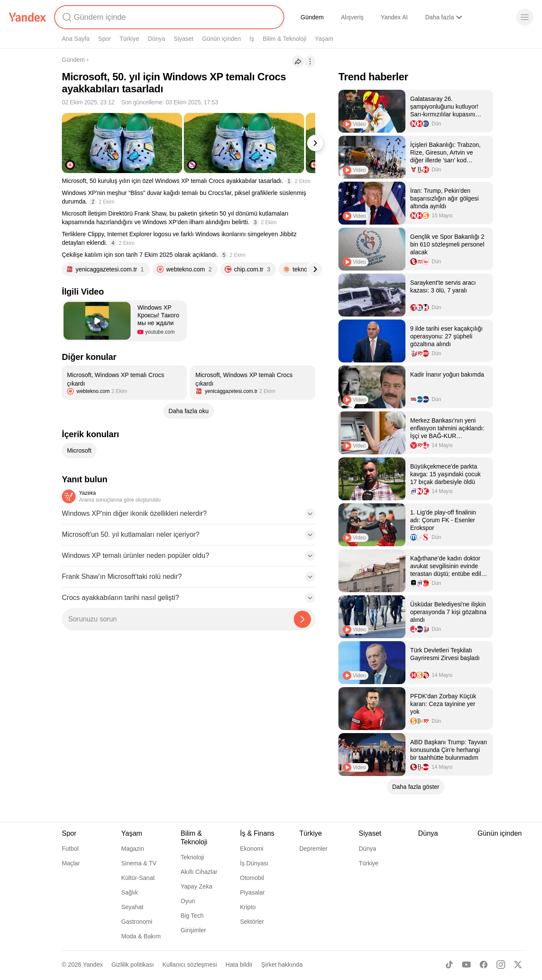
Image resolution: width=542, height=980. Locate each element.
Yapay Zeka (197, 886)
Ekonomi (252, 849)
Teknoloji (192, 857)
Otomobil (252, 878)
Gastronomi (137, 922)
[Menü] (525, 17)
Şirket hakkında (282, 965)
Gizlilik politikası (132, 965)
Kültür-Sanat (138, 878)
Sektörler (252, 922)
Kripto (248, 907)
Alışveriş (352, 17)
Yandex (93, 965)
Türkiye (129, 39)
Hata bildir (239, 965)
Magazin (132, 849)
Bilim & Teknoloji (285, 39)
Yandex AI (394, 17)
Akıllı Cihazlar (199, 872)
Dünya (156, 39)
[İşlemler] (310, 61)
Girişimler (193, 930)
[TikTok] (449, 965)
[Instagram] (501, 965)
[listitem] (124, 383)
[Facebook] (484, 965)
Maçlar (71, 863)
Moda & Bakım (141, 936)
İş (252, 39)
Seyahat (132, 907)
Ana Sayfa (76, 39)
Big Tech (192, 916)
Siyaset (184, 39)
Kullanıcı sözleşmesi (190, 965)
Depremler (313, 849)
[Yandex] (27, 17)
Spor (105, 39)
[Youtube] (466, 965)
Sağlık (129, 892)
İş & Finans (257, 833)
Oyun (188, 901)
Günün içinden (221, 39)
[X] (518, 965)
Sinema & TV (139, 863)
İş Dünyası (254, 863)
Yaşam (324, 39)
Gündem (312, 17)
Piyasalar (253, 892)
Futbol (70, 849)
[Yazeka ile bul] (302, 619)
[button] (124, 321)
